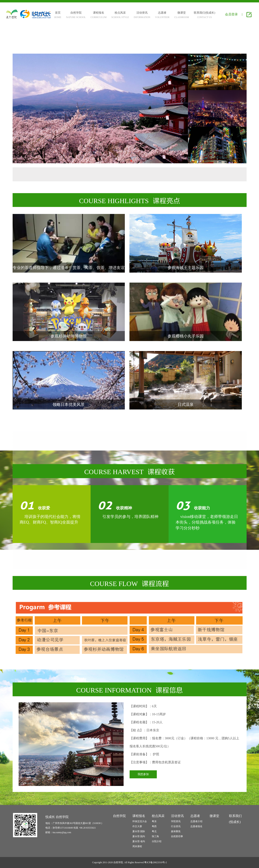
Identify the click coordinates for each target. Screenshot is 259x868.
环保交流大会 (140, 821)
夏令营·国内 (139, 836)
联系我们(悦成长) (235, 819)
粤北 (154, 831)
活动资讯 (177, 816)
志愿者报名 (196, 826)
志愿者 (195, 816)
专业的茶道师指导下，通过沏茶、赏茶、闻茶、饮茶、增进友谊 (69, 268)
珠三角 (155, 836)
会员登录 (231, 14)
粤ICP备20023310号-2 (155, 862)
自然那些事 (177, 836)
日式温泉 (186, 404)
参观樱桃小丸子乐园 (186, 336)
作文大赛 (137, 826)
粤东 (154, 821)
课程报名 (139, 816)
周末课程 (137, 846)
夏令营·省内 (139, 841)
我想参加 (143, 774)
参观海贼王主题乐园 (186, 268)
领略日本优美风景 (69, 404)
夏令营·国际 (139, 831)
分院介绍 (157, 841)
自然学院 (119, 816)
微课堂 (214, 816)
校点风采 (158, 816)
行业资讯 (176, 826)
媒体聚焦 (176, 831)
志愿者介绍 (196, 821)
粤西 (154, 826)
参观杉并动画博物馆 (69, 336)
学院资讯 (176, 821)
